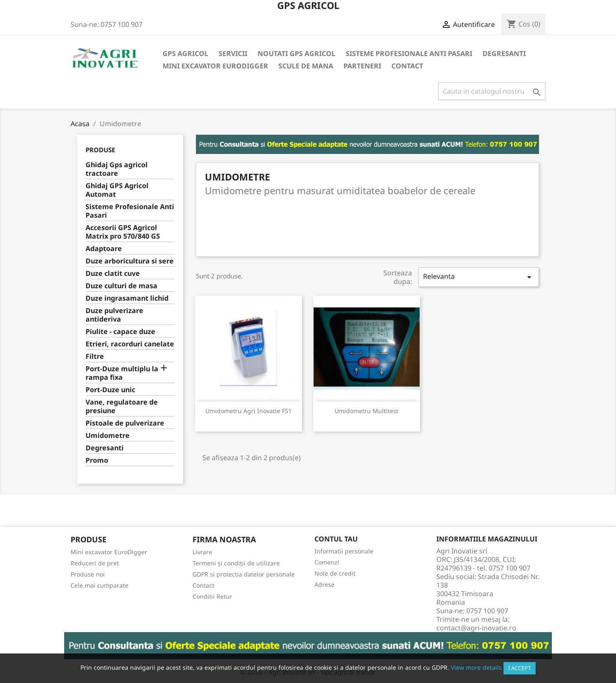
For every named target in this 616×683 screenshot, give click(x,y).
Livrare (202, 552)
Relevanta (479, 277)
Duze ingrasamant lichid (127, 298)
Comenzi (327, 562)
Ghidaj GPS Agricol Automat (117, 190)
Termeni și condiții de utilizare (236, 563)
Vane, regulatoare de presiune (122, 407)
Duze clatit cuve (113, 273)
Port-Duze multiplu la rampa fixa (122, 373)
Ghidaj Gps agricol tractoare (117, 169)
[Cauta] (492, 91)
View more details (476, 667)
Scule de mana (306, 66)
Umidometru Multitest (366, 411)
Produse (100, 150)
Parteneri (362, 66)
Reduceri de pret (95, 563)
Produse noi (88, 574)
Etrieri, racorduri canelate (130, 344)
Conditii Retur (212, 596)
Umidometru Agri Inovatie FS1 (249, 411)
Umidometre (108, 436)
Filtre (95, 356)
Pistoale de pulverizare (125, 423)
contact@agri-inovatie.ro (476, 628)
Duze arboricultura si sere (130, 261)
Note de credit (335, 573)
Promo (97, 460)
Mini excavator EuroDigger (215, 66)
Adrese (324, 584)
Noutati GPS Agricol (296, 53)
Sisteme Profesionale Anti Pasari (409, 53)
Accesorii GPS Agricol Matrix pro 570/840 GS (123, 232)
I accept (520, 668)
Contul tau (336, 539)
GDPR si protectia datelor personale (244, 574)
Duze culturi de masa (121, 286)
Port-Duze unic (110, 390)
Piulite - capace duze (120, 332)
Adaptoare (104, 249)
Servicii (233, 53)
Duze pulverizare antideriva (114, 315)
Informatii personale (344, 551)
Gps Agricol (185, 53)
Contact (407, 66)
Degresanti (504, 53)
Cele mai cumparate (99, 585)
